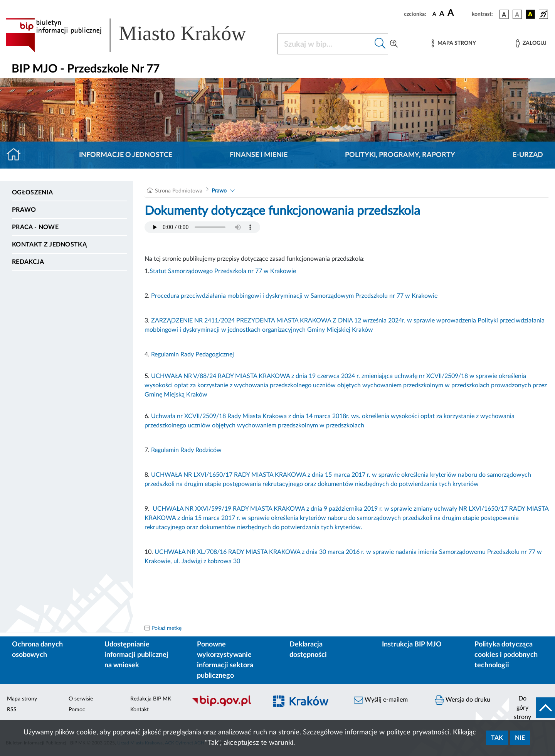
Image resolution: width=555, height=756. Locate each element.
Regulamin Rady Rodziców (187, 450)
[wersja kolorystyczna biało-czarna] (517, 14)
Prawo (24, 210)
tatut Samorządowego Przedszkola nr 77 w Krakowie (225, 271)
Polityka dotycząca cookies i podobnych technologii (506, 655)
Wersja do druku (462, 700)
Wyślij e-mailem (381, 700)
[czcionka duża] (458, 13)
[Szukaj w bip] (380, 44)
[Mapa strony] (454, 43)
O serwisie (81, 699)
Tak (497, 738)
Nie (520, 738)
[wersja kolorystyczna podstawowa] (504, 14)
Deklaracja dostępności (308, 650)
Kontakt (140, 710)
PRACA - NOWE (35, 227)
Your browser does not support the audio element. (202, 227)
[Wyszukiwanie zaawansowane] (394, 44)
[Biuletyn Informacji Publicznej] (225, 705)
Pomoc (77, 710)
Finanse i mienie (259, 155)
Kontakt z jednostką (49, 245)
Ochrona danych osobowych (37, 650)
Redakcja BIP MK (151, 699)
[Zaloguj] (531, 43)
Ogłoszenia (32, 192)
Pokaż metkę (166, 628)
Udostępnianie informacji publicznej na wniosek (136, 655)
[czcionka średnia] (442, 14)
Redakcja (28, 262)
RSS (12, 710)
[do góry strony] (532, 708)
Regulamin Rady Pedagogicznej (193, 354)
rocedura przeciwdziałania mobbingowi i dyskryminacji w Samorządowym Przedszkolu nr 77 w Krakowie (296, 296)
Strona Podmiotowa (179, 191)
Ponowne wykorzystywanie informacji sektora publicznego (225, 660)
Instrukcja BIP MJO (412, 645)
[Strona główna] (17, 155)
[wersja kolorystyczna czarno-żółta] (530, 14)
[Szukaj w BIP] (325, 44)
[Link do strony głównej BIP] (137, 35)
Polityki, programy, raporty (400, 155)
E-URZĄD (528, 155)
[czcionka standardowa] (434, 14)
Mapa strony (22, 699)
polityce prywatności (418, 732)
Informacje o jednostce (126, 155)
